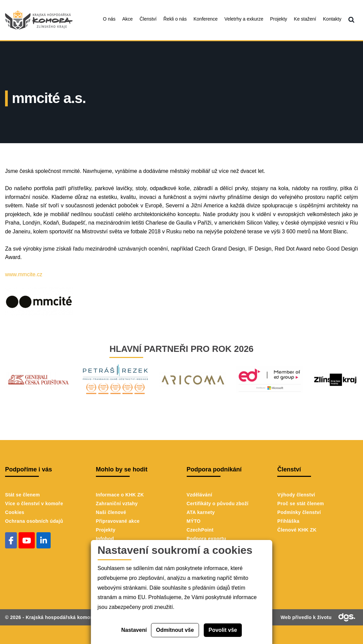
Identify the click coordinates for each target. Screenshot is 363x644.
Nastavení (134, 630)
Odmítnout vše (175, 630)
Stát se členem (22, 495)
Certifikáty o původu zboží (218, 504)
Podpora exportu (206, 539)
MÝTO (194, 521)
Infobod (105, 539)
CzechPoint (200, 530)
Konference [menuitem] (206, 19)
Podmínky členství (299, 512)
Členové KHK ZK (297, 530)
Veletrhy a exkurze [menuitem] (244, 19)
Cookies (15, 512)
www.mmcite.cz (24, 274)
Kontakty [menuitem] (332, 19)
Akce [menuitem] (127, 19)
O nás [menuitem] (109, 19)
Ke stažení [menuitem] (305, 19)
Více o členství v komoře (34, 504)
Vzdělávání (200, 495)
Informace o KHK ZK (120, 495)
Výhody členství (296, 495)
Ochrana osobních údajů (34, 521)
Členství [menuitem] (148, 19)
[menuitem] (351, 20)
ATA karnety (201, 512)
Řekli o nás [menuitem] (175, 19)
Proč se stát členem (301, 504)
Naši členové (111, 512)
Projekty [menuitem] (279, 19)
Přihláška (288, 521)
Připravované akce (118, 521)
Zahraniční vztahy (117, 504)
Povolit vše (223, 630)
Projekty (106, 530)
